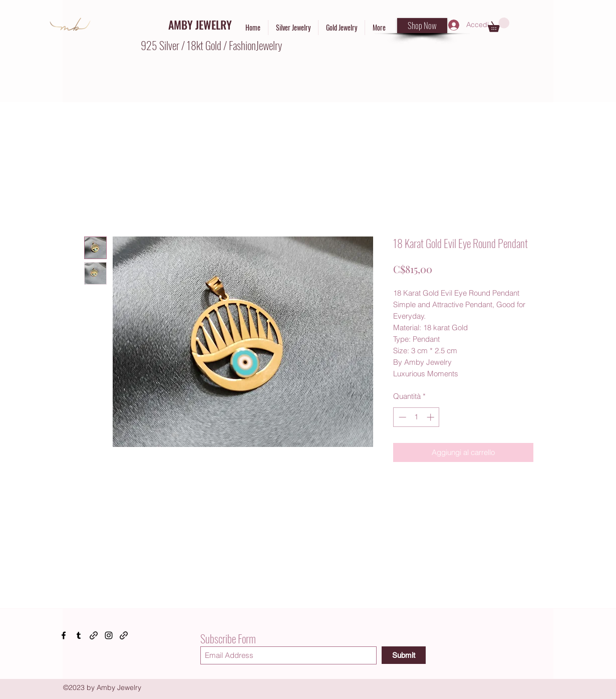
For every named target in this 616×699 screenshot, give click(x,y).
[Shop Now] (422, 26)
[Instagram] (109, 635)
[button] (499, 25)
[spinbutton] (416, 417)
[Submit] (404, 655)
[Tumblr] (79, 635)
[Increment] (431, 417)
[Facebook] (64, 635)
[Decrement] (401, 417)
